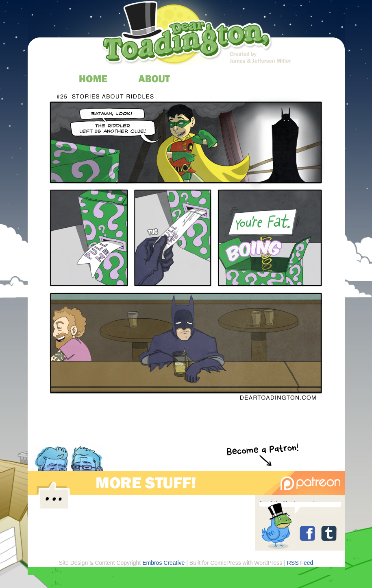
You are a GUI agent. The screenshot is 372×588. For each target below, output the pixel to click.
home (94, 79)
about (155, 79)
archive (216, 79)
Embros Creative (163, 563)
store (277, 79)
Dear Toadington (187, 35)
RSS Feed (300, 563)
